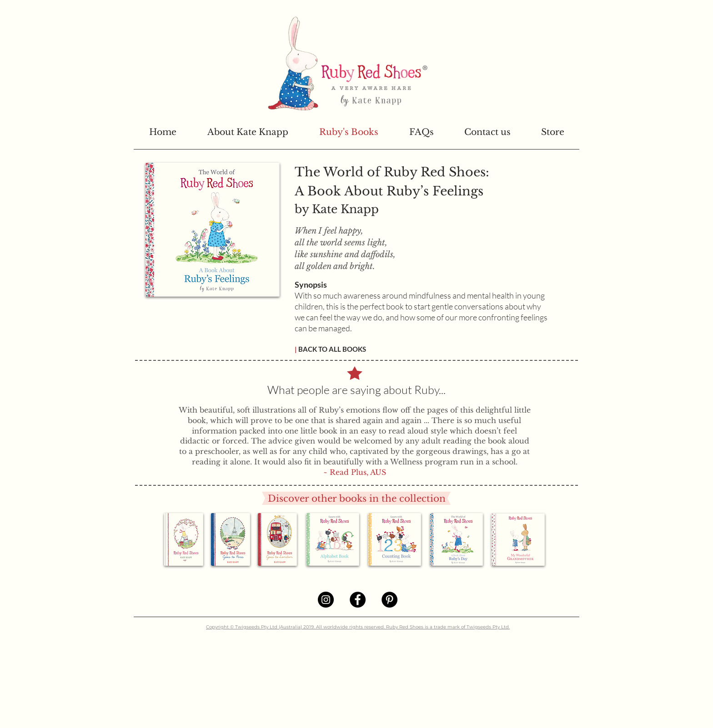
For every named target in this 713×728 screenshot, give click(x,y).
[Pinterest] (389, 600)
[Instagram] (326, 600)
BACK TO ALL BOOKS (331, 349)
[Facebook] (358, 600)
